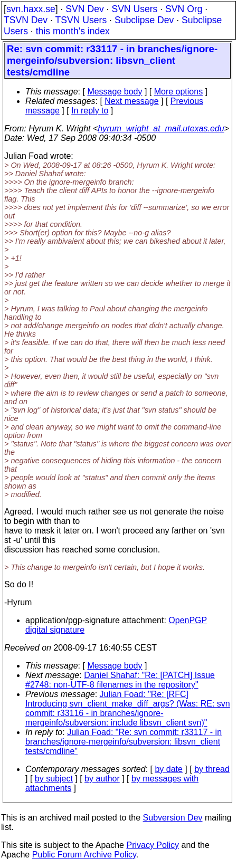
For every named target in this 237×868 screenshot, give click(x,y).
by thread (212, 769)
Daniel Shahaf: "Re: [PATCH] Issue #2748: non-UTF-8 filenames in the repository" (120, 680)
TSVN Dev (26, 20)
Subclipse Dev (144, 20)
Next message (131, 101)
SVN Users (134, 9)
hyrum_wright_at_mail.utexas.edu (161, 128)
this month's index (73, 31)
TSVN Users (81, 20)
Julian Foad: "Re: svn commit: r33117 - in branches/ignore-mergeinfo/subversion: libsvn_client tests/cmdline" (124, 742)
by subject (54, 779)
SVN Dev (84, 9)
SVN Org (184, 9)
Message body (115, 92)
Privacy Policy (153, 845)
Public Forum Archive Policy (84, 855)
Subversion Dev (173, 818)
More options (179, 92)
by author (102, 779)
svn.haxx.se (31, 9)
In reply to (90, 111)
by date (168, 769)
